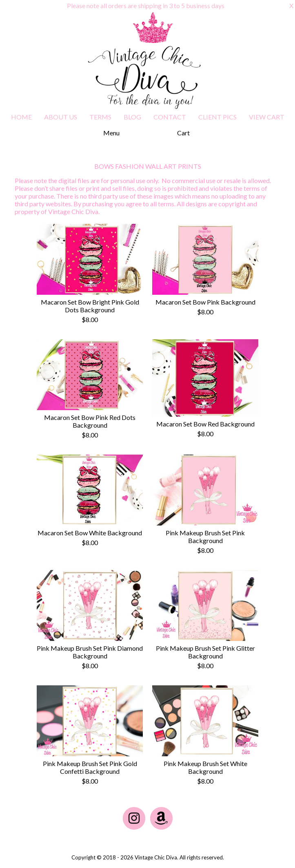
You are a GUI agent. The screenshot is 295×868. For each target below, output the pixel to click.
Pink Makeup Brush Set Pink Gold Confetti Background (90, 767)
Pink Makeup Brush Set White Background (205, 767)
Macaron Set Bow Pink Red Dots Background (90, 421)
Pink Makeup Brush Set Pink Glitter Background (205, 652)
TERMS (100, 117)
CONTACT (170, 117)
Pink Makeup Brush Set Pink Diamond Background (90, 652)
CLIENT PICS (217, 117)
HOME (21, 117)
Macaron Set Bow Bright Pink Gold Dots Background (90, 306)
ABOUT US (61, 117)
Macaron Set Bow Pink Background (205, 302)
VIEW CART (267, 117)
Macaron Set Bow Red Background (205, 424)
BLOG (132, 117)
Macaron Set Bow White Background (90, 533)
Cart (183, 133)
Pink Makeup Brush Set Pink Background (205, 537)
